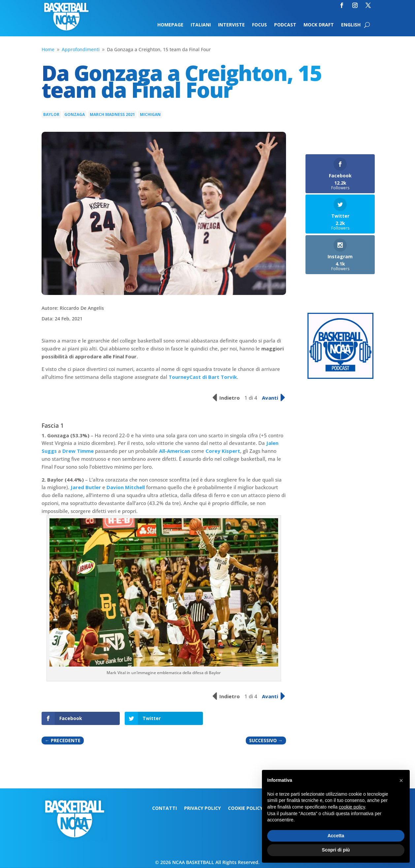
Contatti (164, 809)
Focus (259, 25)
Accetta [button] (336, 836)
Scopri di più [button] (336, 850)
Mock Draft (319, 25)
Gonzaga (75, 114)
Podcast (285, 25)
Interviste (231, 25)
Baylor (51, 114)
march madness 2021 (112, 114)
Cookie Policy (245, 809)
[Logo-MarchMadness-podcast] (340, 377)
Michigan (150, 114)
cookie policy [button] (352, 807)
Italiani (201, 25)
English (351, 25)
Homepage (170, 25)
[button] (401, 780)
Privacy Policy (202, 809)
